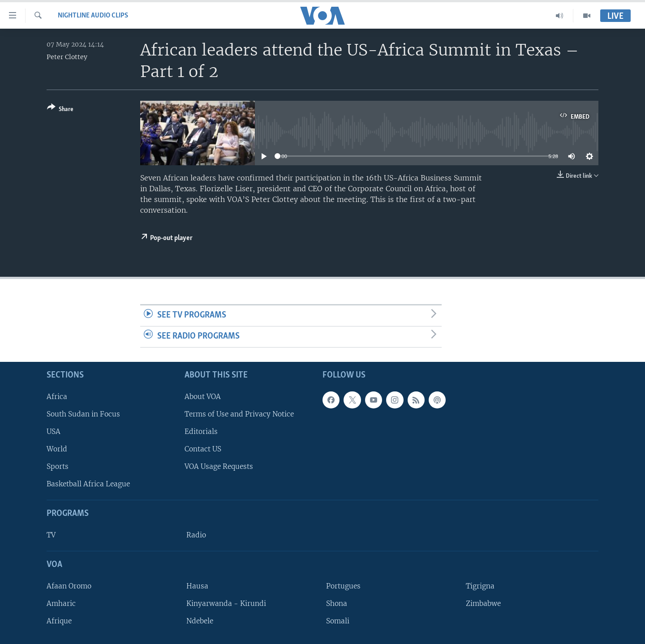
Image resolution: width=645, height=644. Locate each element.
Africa (57, 396)
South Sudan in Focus (83, 414)
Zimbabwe (483, 603)
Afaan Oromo (69, 586)
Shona (337, 603)
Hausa (197, 586)
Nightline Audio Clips (93, 16)
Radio (196, 535)
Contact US (203, 449)
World (57, 449)
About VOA (203, 396)
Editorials (201, 431)
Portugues (343, 586)
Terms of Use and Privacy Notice (239, 414)
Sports (58, 466)
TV (51, 535)
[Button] (60, 110)
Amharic (61, 603)
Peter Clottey (67, 57)
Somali (338, 621)
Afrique (59, 621)
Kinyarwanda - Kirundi (226, 603)
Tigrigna (480, 586)
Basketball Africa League (88, 484)
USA (54, 431)
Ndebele (200, 621)
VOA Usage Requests (219, 466)
